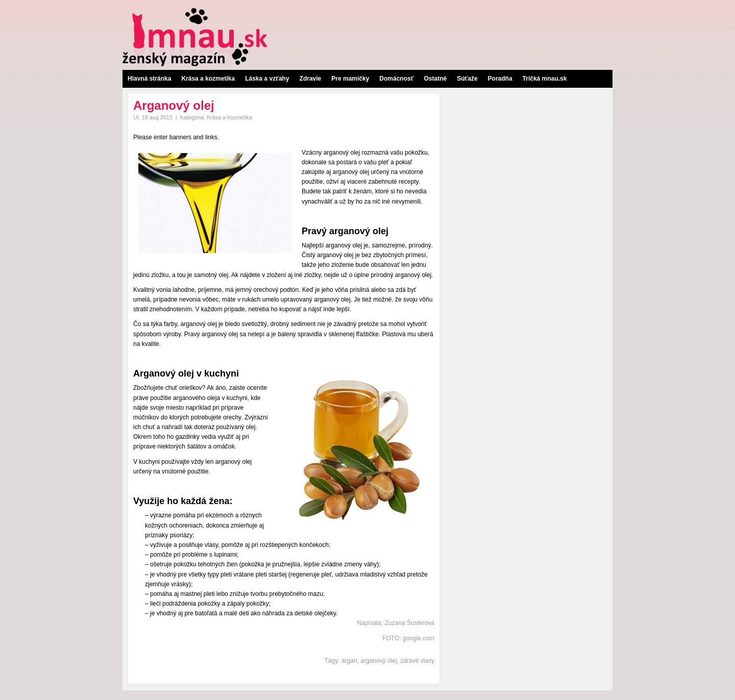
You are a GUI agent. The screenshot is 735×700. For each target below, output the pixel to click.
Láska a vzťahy (267, 79)
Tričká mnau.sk (545, 79)
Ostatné (435, 79)
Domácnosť (396, 79)
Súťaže (467, 79)
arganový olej (378, 661)
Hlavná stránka (149, 79)
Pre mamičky (350, 79)
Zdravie (311, 79)
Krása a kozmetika (208, 79)
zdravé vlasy (417, 661)
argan (349, 661)
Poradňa (500, 79)
